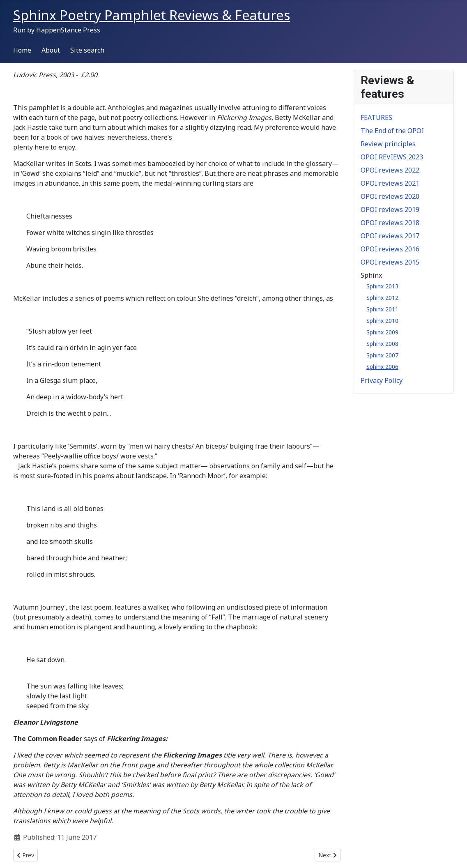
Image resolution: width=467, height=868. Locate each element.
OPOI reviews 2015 (390, 262)
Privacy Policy (382, 380)
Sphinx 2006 (382, 367)
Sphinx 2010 (382, 321)
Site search (87, 50)
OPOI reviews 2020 (390, 196)
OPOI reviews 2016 (390, 249)
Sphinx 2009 (382, 332)
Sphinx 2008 (382, 344)
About (51, 50)
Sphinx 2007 (382, 355)
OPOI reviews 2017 (390, 236)
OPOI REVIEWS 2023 (392, 157)
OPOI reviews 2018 (390, 223)
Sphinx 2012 (382, 298)
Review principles (388, 144)
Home (22, 50)
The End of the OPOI (392, 131)
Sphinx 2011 (382, 309)
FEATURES (376, 117)
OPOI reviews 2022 (390, 170)
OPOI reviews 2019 (390, 210)
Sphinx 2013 (382, 286)
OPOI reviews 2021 (390, 183)
